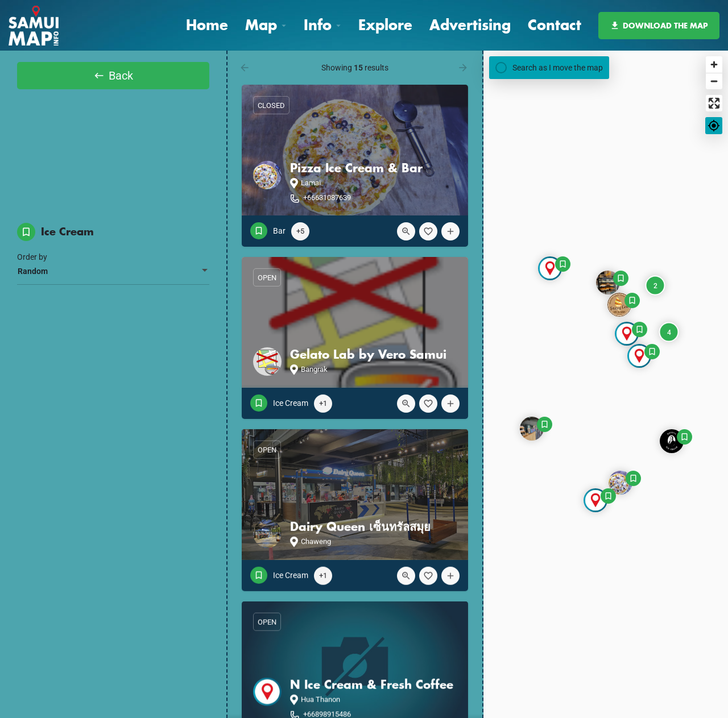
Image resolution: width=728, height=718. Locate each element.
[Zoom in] (714, 65)
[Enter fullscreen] (714, 103)
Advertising (470, 25)
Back (113, 79)
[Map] (606, 384)
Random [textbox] (33, 281)
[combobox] (113, 281)
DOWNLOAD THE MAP (659, 26)
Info (318, 25)
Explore (385, 25)
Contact (555, 25)
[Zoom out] (714, 81)
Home (207, 25)
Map (261, 25)
